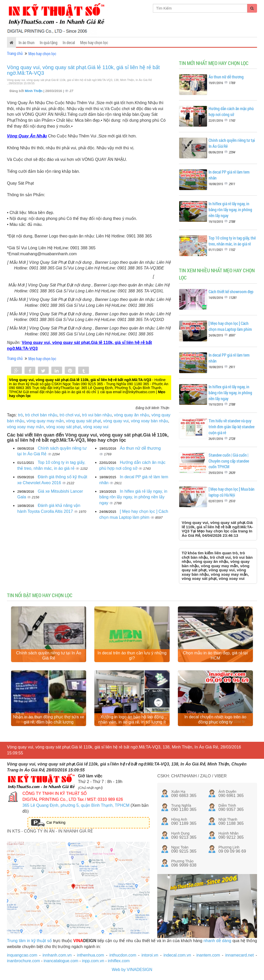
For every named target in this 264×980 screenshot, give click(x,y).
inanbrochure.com (23, 962)
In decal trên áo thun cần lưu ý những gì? (132, 656)
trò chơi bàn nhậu (41, 415)
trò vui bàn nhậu (97, 415)
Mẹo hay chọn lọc (94, 42)
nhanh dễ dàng (217, 942)
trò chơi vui (70, 415)
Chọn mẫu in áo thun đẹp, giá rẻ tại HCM (215, 656)
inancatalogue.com (61, 962)
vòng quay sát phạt (83, 421)
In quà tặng (49, 42)
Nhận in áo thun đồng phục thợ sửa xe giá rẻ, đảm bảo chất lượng (49, 721)
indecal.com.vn (177, 956)
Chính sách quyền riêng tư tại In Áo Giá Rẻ (49, 656)
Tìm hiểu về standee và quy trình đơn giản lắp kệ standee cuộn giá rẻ (232, 427)
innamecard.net (240, 956)
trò (20, 415)
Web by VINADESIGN (132, 971)
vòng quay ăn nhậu (131, 415)
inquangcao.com (22, 956)
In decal (69, 42)
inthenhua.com (91, 956)
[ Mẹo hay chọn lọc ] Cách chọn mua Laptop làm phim (230, 326)
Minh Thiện (34, 91)
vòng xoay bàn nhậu (150, 421)
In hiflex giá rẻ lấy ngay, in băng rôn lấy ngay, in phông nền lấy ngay (133, 497)
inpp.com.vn (93, 962)
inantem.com (208, 956)
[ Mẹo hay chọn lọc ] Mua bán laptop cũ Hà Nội (232, 492)
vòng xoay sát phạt (63, 427)
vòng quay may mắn (45, 421)
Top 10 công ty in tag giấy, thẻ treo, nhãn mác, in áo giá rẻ (232, 241)
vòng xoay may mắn (25, 427)
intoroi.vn (150, 956)
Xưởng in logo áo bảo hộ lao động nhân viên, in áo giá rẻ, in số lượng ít (132, 721)
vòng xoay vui (96, 427)
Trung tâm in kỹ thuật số (29, 942)
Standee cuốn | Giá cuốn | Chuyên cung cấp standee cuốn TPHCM (229, 461)
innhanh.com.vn (57, 956)
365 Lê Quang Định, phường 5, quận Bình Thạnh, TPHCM (76, 806)
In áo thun (27, 42)
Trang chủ (15, 53)
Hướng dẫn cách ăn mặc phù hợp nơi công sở (231, 111)
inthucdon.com (123, 956)
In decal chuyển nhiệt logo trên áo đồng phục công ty (215, 721)
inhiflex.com (119, 962)
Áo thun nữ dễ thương (140, 448)
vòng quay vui (116, 421)
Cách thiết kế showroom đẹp (231, 291)
